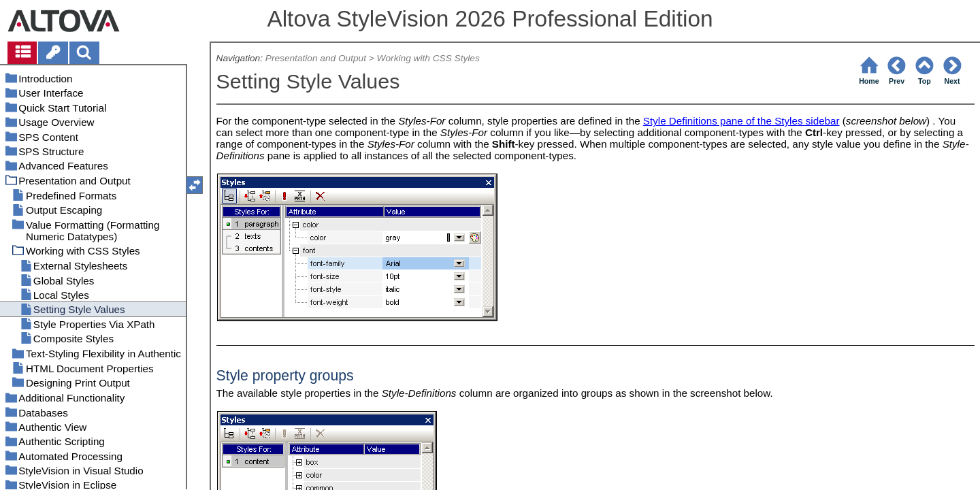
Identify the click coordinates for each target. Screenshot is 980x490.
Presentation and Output (316, 58)
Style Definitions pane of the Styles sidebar (741, 121)
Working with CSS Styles (428, 58)
